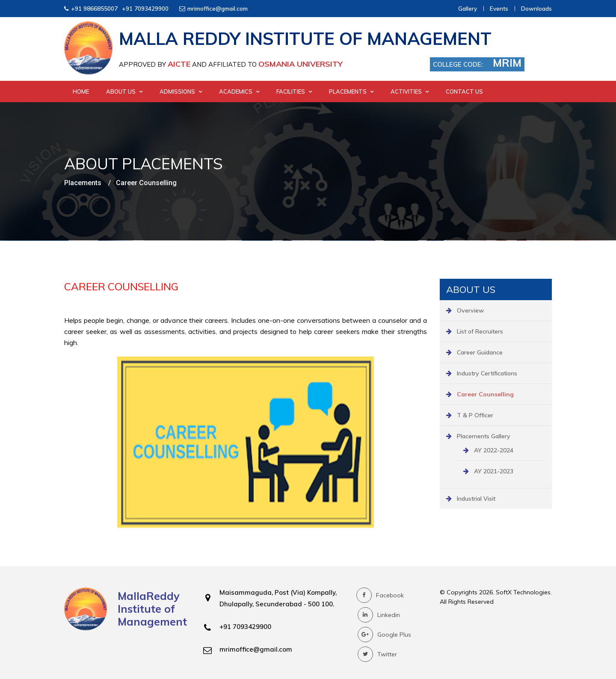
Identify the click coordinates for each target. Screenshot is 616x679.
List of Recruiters (480, 331)
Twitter (377, 654)
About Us (124, 92)
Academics (239, 92)
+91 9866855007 (94, 8)
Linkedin (379, 615)
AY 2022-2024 (494, 450)
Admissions (181, 92)
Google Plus (384, 635)
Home (81, 92)
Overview (470, 310)
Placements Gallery (484, 436)
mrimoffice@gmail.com (218, 8)
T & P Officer (475, 415)
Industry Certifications (487, 373)
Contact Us (464, 92)
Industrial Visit (476, 499)
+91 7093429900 (145, 8)
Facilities (294, 92)
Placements (351, 92)
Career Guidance (480, 352)
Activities (410, 92)
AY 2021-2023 (494, 471)
